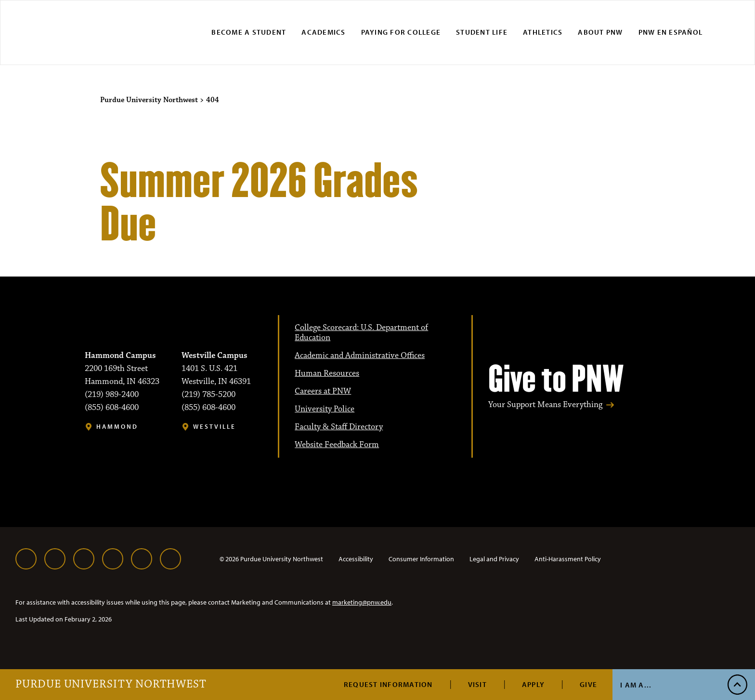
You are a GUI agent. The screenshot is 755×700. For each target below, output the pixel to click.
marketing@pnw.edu (362, 602)
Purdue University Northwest (111, 685)
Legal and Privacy (494, 559)
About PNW (600, 32)
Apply (533, 684)
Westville (215, 427)
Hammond (117, 427)
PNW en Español (671, 32)
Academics (323, 32)
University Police (325, 409)
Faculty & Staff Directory (339, 427)
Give (588, 684)
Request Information (388, 684)
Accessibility (356, 559)
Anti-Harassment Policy (568, 559)
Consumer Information (421, 559)
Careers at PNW (323, 391)
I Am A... (636, 685)
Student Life (482, 32)
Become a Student (249, 32)
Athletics (543, 32)
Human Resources (327, 373)
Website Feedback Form (337, 445)
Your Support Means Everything (545, 405)
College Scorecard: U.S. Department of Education (361, 333)
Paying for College (401, 32)
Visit (477, 684)
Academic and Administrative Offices (360, 356)
